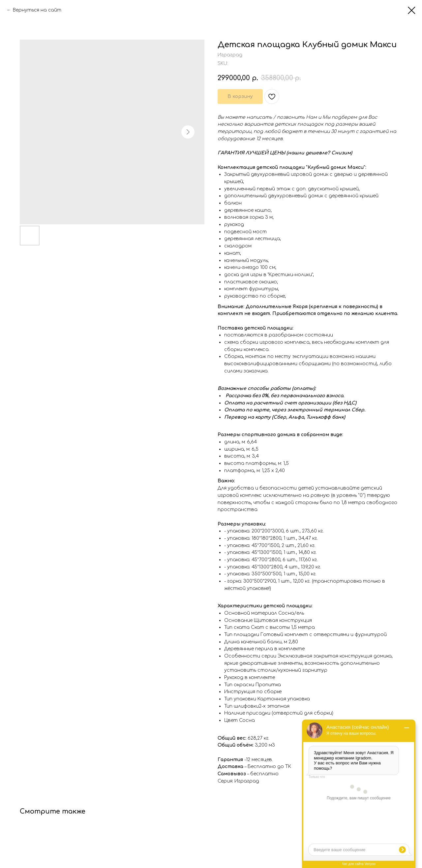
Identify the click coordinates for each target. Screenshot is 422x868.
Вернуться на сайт (37, 10)
